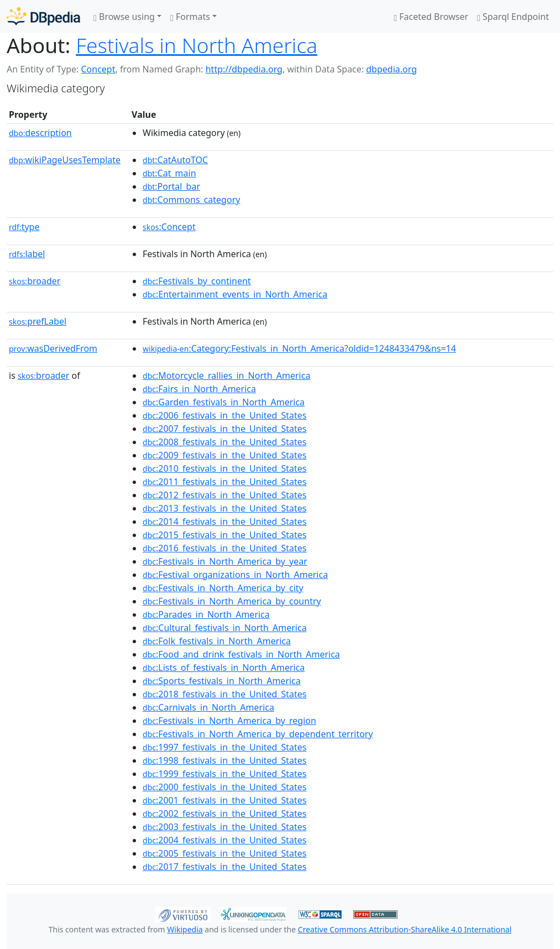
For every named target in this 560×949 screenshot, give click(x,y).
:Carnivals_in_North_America (208, 707)
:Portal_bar (171, 186)
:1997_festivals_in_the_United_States (224, 747)
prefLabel (38, 321)
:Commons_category (191, 200)
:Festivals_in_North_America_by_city (223, 588)
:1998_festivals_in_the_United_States (224, 760)
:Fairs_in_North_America (199, 389)
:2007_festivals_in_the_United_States (224, 429)
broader (35, 281)
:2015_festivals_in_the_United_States (224, 535)
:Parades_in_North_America (206, 614)
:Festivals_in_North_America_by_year (225, 561)
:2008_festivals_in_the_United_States (224, 442)
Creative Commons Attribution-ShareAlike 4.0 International (405, 929)
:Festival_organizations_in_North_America (235, 575)
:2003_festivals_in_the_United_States (224, 827)
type (24, 227)
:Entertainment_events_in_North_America (235, 294)
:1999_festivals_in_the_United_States (224, 774)
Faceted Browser (431, 17)
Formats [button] (190, 17)
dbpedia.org (391, 69)
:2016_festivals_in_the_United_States (224, 548)
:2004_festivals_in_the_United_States (224, 840)
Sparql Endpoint (513, 17)
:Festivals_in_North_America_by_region (229, 721)
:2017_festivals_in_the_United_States (224, 867)
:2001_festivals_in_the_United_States (224, 800)
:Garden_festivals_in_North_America (224, 402)
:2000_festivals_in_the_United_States (224, 787)
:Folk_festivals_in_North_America (217, 641)
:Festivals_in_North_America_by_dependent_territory (258, 734)
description (40, 133)
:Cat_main (169, 173)
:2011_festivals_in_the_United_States (224, 482)
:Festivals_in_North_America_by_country (232, 601)
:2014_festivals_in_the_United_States (224, 522)
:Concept (169, 227)
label (27, 254)
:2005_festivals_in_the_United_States (224, 853)
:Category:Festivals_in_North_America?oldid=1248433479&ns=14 (299, 348)
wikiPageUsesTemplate (65, 160)
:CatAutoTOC (175, 160)
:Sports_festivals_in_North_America (222, 681)
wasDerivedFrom (53, 348)
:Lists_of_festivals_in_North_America (224, 668)
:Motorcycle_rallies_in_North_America (226, 376)
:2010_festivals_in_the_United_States (224, 468)
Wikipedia (185, 929)
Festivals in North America (197, 45)
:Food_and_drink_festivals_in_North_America (241, 654)
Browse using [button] (124, 17)
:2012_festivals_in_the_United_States (224, 495)
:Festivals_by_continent (197, 281)
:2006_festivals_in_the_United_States (224, 415)
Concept (98, 69)
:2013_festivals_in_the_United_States (224, 508)
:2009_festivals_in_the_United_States (224, 455)
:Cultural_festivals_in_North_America (225, 628)
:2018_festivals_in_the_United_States (224, 694)
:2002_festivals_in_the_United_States (224, 814)
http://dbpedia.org (244, 69)
